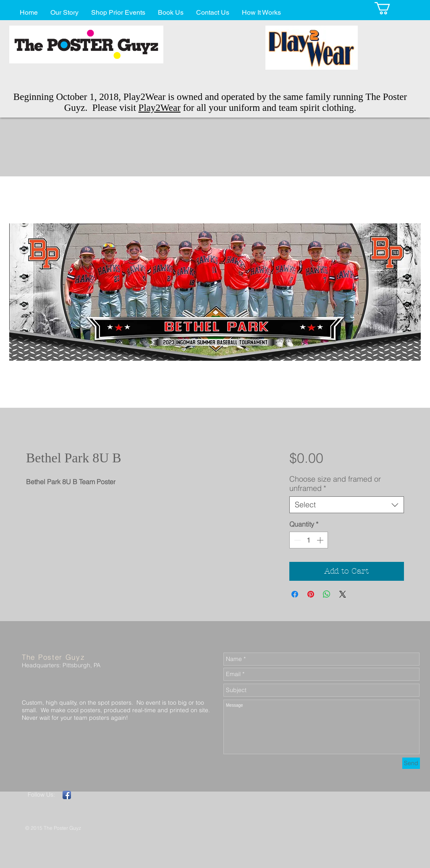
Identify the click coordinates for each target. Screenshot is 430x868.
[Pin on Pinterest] (311, 594)
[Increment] (321, 540)
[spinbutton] (309, 540)
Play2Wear (160, 108)
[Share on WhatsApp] (327, 594)
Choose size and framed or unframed (335, 484)
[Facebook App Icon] (67, 795)
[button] (390, 8)
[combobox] (347, 505)
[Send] (411, 763)
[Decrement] (296, 540)
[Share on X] (343, 594)
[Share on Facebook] (295, 594)
